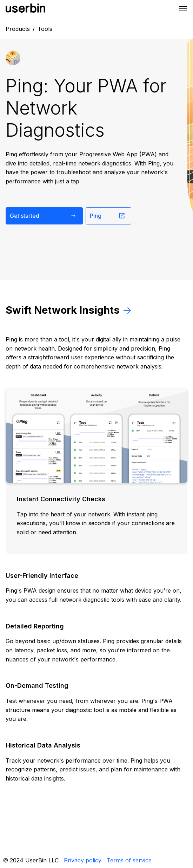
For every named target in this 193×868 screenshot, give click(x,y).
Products (18, 29)
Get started (43, 216)
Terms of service (129, 860)
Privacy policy (83, 860)
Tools (45, 29)
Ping (108, 216)
